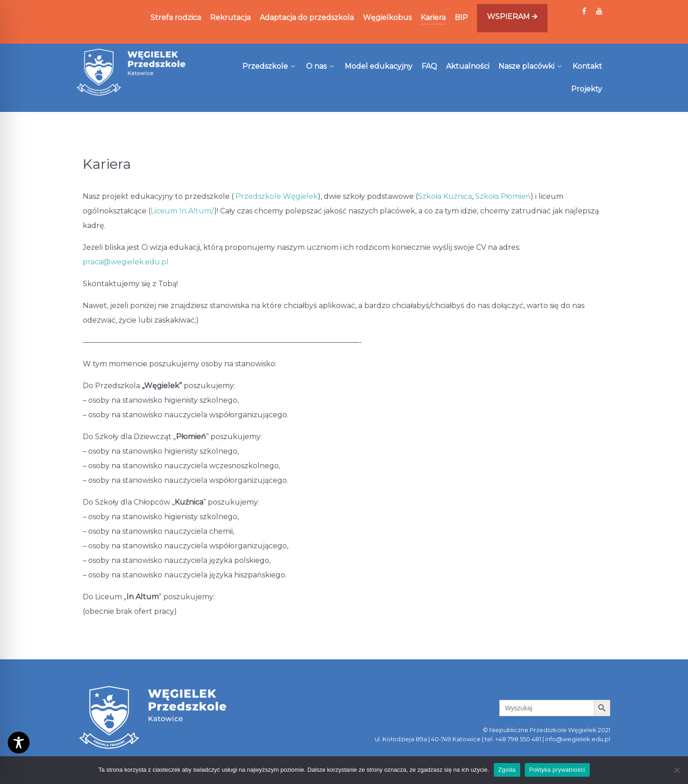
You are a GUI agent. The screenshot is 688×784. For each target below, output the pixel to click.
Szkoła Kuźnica (445, 196)
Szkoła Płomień (503, 196)
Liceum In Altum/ (182, 211)
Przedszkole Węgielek (277, 196)
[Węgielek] (131, 72)
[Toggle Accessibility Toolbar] (19, 743)
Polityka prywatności (557, 770)
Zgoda (507, 770)
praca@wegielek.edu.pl (126, 262)
